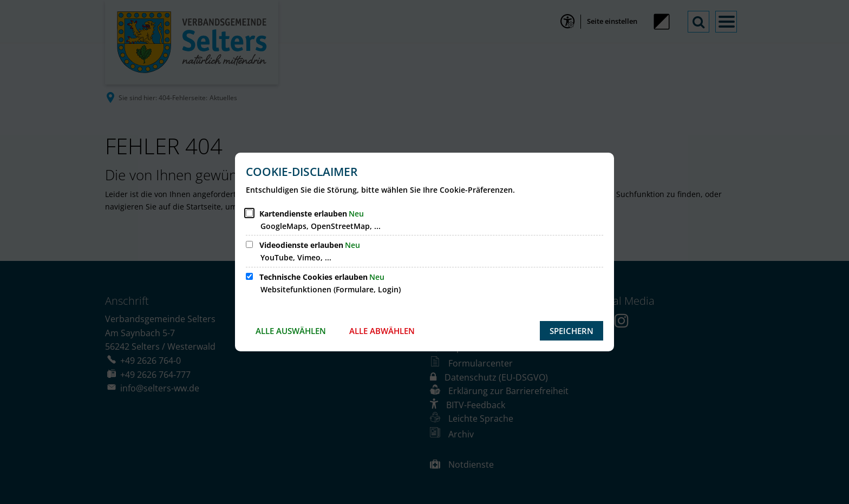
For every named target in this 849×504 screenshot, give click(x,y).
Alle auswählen (291, 331)
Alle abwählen (382, 331)
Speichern (572, 331)
